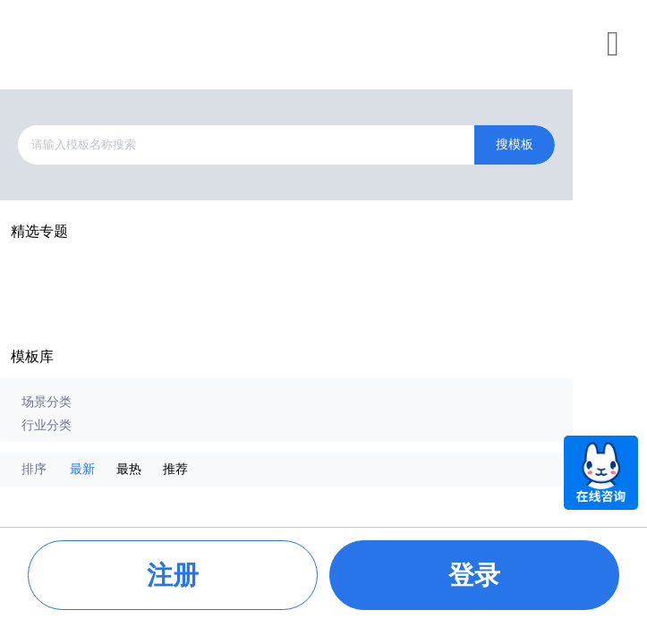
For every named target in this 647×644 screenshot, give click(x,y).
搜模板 (515, 144)
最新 (82, 469)
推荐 (175, 469)
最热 (129, 469)
